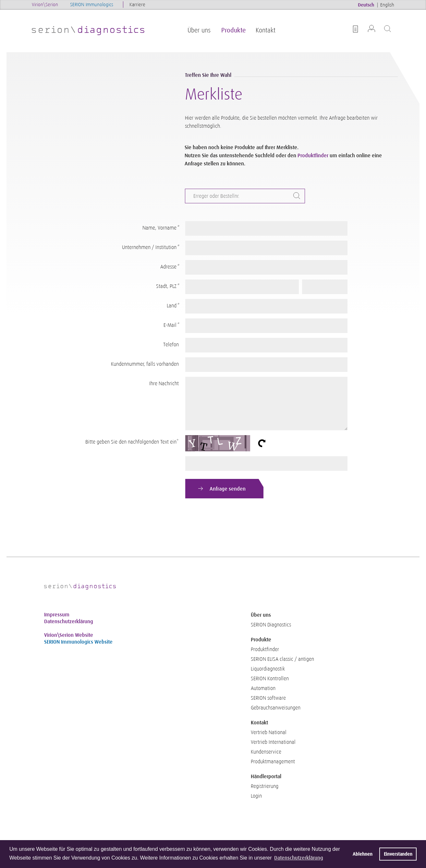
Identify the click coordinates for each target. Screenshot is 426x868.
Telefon (171, 345)
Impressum (57, 615)
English (387, 5)
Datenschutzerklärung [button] (299, 858)
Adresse (170, 267)
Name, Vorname (161, 228)
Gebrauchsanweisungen (276, 708)
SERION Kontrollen (270, 679)
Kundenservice (266, 752)
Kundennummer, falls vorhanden (145, 364)
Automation (263, 688)
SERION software (268, 698)
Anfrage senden (228, 489)
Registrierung (265, 786)
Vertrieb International (273, 742)
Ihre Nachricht (164, 384)
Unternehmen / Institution (150, 247)
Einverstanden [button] (398, 854)
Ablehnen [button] (363, 854)
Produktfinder (313, 155)
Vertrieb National (269, 732)
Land (173, 306)
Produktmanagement (273, 762)
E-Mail (171, 325)
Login (256, 796)
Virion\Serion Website (69, 635)
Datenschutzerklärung (69, 621)
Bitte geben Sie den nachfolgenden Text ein (132, 440)
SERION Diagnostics (271, 625)
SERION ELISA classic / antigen (282, 659)
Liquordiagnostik (268, 669)
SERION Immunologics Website (78, 642)
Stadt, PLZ (167, 286)
